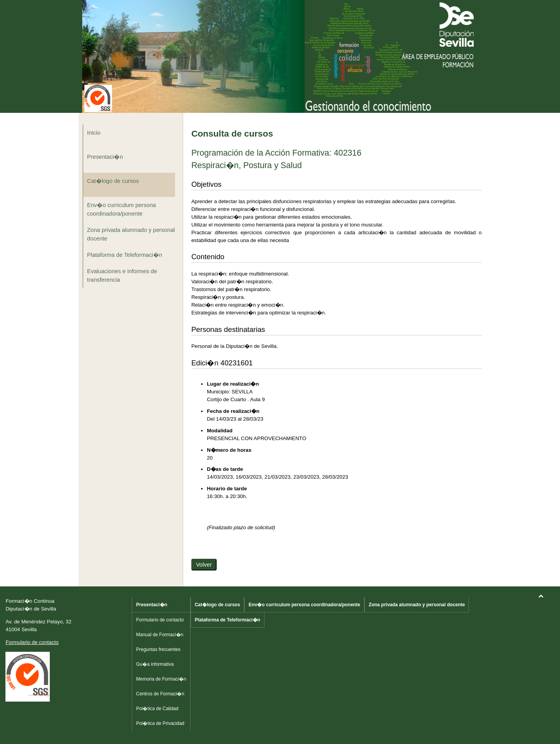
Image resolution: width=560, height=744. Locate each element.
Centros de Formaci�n (160, 694)
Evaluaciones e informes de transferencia (122, 275)
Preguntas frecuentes (158, 649)
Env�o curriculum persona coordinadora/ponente (122, 209)
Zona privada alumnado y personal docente (131, 234)
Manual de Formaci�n (160, 635)
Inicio (94, 133)
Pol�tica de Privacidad (160, 723)
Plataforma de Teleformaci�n (125, 255)
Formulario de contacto (32, 642)
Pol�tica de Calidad (157, 709)
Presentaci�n (105, 157)
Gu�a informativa (155, 664)
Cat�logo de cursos (113, 181)
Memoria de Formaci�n (161, 679)
